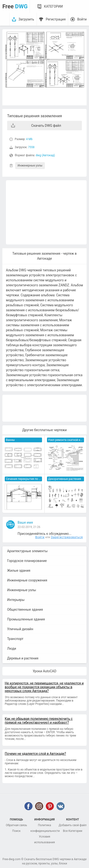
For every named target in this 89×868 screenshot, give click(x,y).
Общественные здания (25, 610)
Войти (82, 19)
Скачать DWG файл (46, 126)
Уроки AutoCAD (45, 671)
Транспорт (15, 639)
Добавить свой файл (73, 825)
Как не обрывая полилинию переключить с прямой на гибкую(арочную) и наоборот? (39, 721)
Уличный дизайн (20, 629)
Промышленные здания (26, 619)
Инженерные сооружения (27, 580)
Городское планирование (27, 561)
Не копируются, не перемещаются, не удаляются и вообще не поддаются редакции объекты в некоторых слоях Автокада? (44, 687)
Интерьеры (16, 600)
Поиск (16, 831)
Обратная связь (16, 825)
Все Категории (73, 831)
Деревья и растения (23, 658)
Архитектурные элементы (27, 551)
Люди (12, 649)
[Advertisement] (46, 212)
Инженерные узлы (30, 166)
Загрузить (26, 19)
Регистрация (56, 19)
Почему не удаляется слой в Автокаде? (35, 754)
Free (15, 6)
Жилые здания (19, 571)
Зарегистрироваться (67, 537)
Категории (53, 6)
